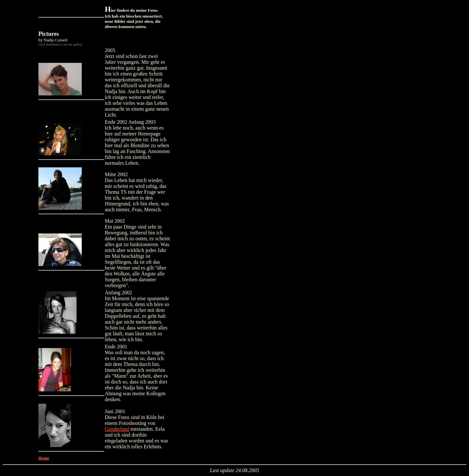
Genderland (117, 429)
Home (44, 458)
